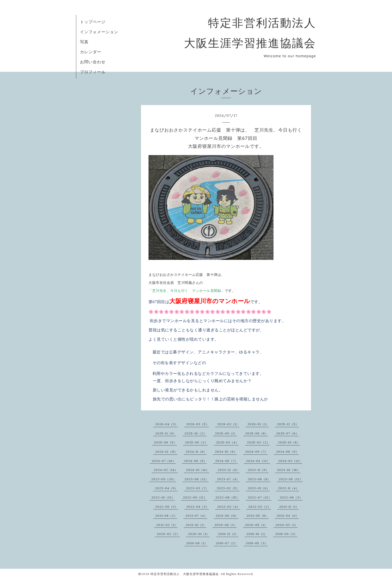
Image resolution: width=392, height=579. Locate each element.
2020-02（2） (168, 534)
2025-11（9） (166, 433)
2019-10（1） (257, 534)
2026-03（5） (198, 424)
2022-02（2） (260, 507)
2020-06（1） (226, 525)
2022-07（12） (260, 497)
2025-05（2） (196, 442)
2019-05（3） (257, 543)
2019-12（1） (228, 534)
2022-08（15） (227, 497)
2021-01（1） (196, 525)
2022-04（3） (198, 507)
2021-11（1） (289, 507)
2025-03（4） (227, 442)
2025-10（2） (195, 433)
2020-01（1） (199, 534)
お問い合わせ (93, 62)
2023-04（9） (166, 488)
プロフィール (93, 72)
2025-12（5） (288, 424)
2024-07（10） (164, 461)
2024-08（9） (287, 452)
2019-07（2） (227, 543)
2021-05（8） (257, 516)
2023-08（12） (196, 479)
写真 (84, 42)
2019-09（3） (286, 534)
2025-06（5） (165, 442)
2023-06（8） (259, 479)
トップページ (93, 22)
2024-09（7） (256, 452)
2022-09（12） (195, 497)
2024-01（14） (198, 470)
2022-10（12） (163, 497)
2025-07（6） (287, 433)
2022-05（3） (167, 507)
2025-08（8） (257, 433)
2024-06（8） (195, 461)
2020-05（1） (256, 525)
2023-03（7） (197, 488)
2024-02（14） (166, 470)
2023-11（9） (258, 470)
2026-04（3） (167, 424)
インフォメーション (99, 32)
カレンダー (91, 52)
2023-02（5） (228, 488)
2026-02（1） (228, 424)
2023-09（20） (164, 479)
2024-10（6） (226, 452)
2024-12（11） (166, 452)
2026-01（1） (258, 424)
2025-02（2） (258, 442)
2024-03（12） (290, 461)
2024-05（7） (226, 461)
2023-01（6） (259, 488)
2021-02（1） (167, 525)
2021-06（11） (227, 516)
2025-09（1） (226, 433)
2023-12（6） (229, 470)
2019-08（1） (197, 543)
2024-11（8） (196, 452)
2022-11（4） (288, 488)
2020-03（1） (287, 525)
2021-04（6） (288, 516)
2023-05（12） (291, 479)
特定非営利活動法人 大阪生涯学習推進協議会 (185, 574)
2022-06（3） (291, 497)
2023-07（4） (228, 479)
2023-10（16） (289, 470)
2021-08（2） (166, 516)
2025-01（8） (289, 442)
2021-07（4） (196, 516)
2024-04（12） (258, 461)
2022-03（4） (229, 507)
